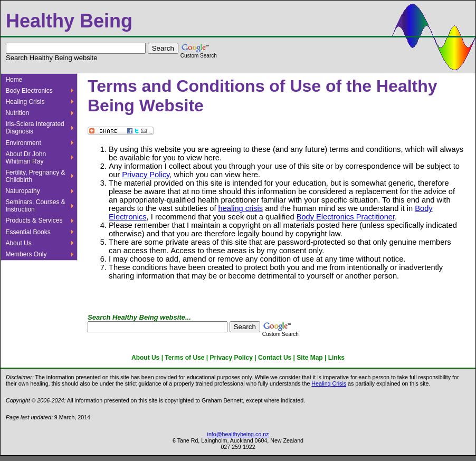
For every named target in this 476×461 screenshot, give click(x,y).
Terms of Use (184, 358)
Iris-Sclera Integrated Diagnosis (35, 128)
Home (14, 80)
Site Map (310, 358)
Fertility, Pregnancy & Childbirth (35, 176)
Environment (23, 143)
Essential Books (28, 232)
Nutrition (17, 113)
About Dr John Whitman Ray (26, 158)
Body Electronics (29, 91)
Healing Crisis (25, 102)
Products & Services (34, 220)
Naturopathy (22, 191)
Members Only (26, 254)
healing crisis (241, 208)
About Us (18, 243)
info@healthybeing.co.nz (238, 434)
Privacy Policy (146, 175)
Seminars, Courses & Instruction (35, 206)
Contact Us (275, 358)
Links (336, 358)
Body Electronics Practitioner (346, 217)
